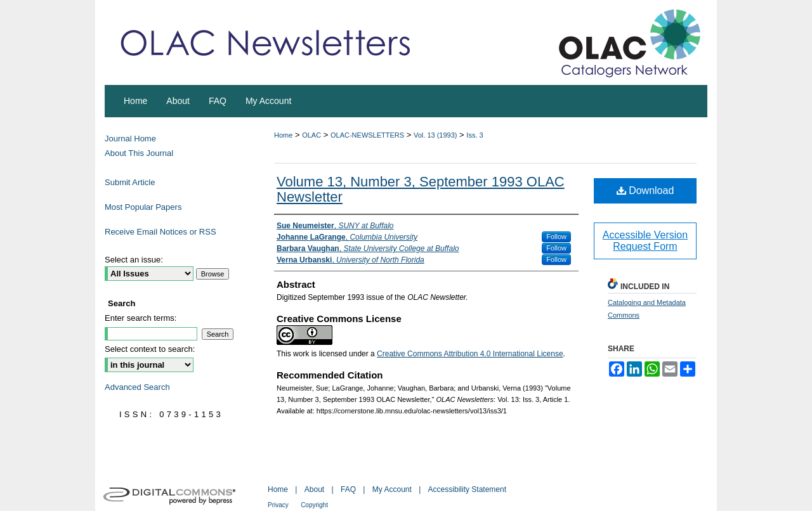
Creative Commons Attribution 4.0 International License (470, 354)
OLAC (311, 135)
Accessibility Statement (467, 489)
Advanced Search (137, 387)
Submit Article (130, 182)
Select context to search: (150, 349)
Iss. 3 (475, 135)
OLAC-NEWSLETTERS (367, 135)
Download (645, 191)
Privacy (278, 505)
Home (283, 135)
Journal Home (130, 139)
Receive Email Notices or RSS (160, 232)
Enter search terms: (141, 318)
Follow (556, 236)
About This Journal (139, 153)
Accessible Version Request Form (645, 241)
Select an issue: (134, 260)
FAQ (348, 489)
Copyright (314, 505)
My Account (392, 489)
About (314, 489)
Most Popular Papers (143, 207)
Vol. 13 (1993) (435, 135)
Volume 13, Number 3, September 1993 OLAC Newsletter (421, 189)
